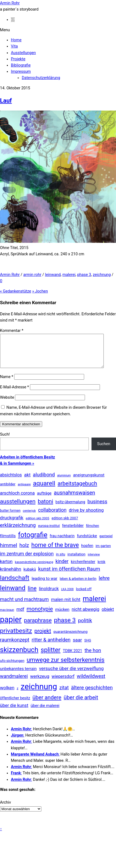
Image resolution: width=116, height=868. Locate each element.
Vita (14, 46)
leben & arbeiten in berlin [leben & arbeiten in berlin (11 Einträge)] (78, 585)
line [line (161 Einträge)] (32, 595)
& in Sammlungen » (17, 470)
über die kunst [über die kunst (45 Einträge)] (14, 712)
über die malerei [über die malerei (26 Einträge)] (45, 712)
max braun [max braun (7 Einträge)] (7, 616)
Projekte (18, 59)
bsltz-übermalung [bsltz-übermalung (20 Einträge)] (70, 508)
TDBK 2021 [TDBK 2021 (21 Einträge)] (73, 657)
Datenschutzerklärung (41, 78)
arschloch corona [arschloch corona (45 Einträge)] (17, 500)
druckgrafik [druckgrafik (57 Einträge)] (12, 524)
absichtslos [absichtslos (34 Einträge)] (11, 481)
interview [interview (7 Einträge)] (94, 561)
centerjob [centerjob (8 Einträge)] (29, 517)
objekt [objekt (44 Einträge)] (108, 616)
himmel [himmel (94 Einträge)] (9, 552)
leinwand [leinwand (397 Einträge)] (13, 595)
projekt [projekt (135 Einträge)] (43, 637)
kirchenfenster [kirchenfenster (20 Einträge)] (83, 568)
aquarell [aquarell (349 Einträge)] (44, 490)
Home (16, 40)
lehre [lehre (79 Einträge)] (104, 585)
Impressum (21, 72)
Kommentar (12, 331)
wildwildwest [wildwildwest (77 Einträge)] (91, 683)
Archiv (5, 809)
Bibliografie (21, 65)
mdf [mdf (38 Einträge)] (20, 616)
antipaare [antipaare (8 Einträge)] (24, 491)
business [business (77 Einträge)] (97, 508)
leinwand (53, 275)
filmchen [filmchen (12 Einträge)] (93, 532)
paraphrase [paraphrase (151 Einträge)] (38, 627)
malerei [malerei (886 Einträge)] (94, 605)
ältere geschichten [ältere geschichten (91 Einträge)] (92, 694)
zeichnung (102, 275)
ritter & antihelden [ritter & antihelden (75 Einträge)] (51, 646)
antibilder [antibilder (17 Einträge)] (8, 490)
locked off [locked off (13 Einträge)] (84, 595)
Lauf (6, 101)
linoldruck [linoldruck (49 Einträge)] (49, 595)
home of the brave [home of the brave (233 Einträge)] (55, 551)
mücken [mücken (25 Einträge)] (62, 616)
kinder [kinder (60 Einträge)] (62, 568)
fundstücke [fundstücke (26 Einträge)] (87, 542)
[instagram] (13, 20)
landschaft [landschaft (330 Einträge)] (15, 584)
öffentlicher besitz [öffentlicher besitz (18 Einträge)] (15, 705)
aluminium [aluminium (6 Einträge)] (64, 482)
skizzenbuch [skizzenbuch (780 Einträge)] (19, 656)
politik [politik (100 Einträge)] (85, 627)
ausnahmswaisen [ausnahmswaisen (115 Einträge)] (75, 499)
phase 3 (84, 275)
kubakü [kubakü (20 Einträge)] (30, 576)
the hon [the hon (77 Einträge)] (93, 657)
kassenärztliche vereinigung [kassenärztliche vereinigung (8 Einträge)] (34, 568)
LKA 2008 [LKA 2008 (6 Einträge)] (67, 596)
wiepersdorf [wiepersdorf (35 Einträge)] (63, 683)
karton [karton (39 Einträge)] (6, 568)
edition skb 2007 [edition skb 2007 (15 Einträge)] (65, 525)
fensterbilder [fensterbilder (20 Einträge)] (73, 532)
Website (7, 404)
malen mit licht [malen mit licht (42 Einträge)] (66, 606)
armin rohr (32, 275)
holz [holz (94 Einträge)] (24, 552)
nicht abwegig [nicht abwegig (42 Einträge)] (85, 616)
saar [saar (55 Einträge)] (77, 646)
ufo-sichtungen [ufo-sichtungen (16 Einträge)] (12, 667)
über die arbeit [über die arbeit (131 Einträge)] (81, 704)
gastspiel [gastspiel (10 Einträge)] (106, 543)
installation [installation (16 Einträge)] (77, 561)
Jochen (40, 291)
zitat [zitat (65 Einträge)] (64, 694)
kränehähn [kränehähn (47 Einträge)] (11, 575)
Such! (5, 441)
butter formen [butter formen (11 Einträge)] (10, 517)
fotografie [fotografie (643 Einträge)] (33, 541)
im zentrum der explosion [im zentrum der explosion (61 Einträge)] (27, 560)
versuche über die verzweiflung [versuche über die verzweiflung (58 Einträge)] (71, 675)
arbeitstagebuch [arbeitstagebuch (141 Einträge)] (77, 490)
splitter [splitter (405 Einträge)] (51, 656)
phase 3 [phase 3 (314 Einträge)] (65, 627)
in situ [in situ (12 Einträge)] (61, 561)
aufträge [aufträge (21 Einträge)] (44, 500)
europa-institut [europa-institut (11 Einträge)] (49, 532)
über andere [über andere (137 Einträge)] (47, 704)
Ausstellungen (23, 53)
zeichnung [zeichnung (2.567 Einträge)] (39, 693)
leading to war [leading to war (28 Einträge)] (45, 585)
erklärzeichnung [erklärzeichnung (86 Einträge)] (18, 532)
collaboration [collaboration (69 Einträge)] (52, 516)
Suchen (104, 450)
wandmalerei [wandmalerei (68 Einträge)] (14, 683)
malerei (69, 275)
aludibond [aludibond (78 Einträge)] (44, 481)
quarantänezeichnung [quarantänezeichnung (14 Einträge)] (70, 638)
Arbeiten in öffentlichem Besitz (28, 464)
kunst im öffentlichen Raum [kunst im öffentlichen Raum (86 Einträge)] (69, 575)
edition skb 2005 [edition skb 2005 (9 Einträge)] (37, 525)
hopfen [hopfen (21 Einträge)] (87, 552)
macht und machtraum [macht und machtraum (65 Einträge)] (24, 606)
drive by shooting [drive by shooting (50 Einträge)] (86, 517)
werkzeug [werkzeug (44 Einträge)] (40, 683)
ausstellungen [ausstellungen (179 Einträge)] (18, 508)
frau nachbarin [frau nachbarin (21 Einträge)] (62, 542)
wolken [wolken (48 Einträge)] (7, 694)
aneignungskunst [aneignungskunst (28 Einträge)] (89, 482)
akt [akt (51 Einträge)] (27, 481)
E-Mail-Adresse (14, 394)
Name (7, 383)
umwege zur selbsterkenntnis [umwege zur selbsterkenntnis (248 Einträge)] (66, 666)
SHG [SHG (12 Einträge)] (88, 647)
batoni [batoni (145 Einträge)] (45, 508)
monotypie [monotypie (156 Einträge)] (40, 615)
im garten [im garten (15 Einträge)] (103, 552)
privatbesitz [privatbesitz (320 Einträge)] (16, 637)
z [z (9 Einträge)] (17, 695)
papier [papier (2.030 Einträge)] (11, 626)
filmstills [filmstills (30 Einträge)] (8, 542)
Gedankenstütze (16, 291)
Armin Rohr (10, 275)
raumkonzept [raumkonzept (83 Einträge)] (15, 646)
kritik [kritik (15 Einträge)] (101, 568)
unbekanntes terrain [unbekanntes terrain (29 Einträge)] (18, 675)
